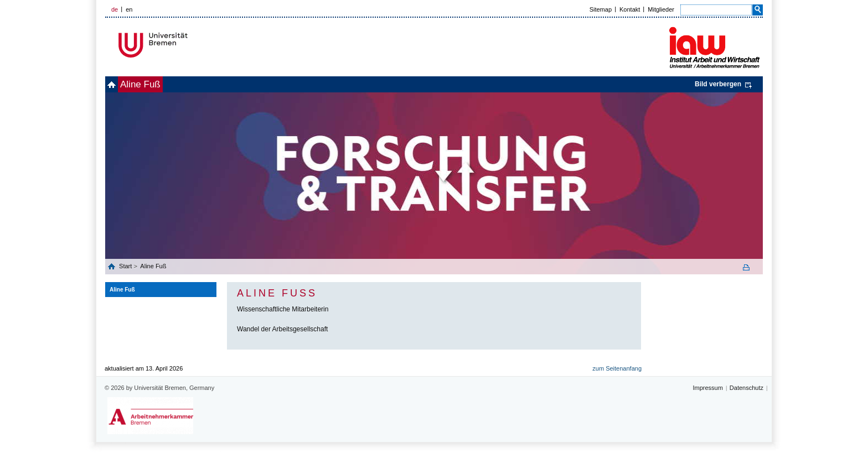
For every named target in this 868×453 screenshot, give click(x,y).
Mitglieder (661, 9)
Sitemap (601, 9)
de (115, 9)
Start (126, 266)
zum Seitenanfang (617, 368)
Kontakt (630, 9)
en (129, 9)
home (118, 84)
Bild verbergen (718, 84)
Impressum (707, 388)
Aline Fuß (159, 84)
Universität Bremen (190, 45)
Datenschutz (746, 388)
